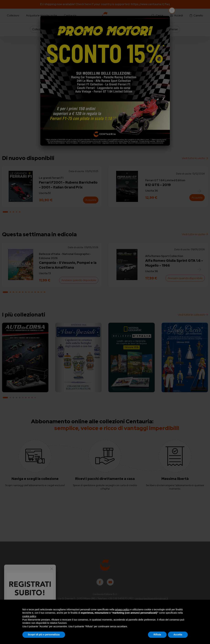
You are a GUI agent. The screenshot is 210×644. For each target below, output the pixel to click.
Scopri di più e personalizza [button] (44, 635)
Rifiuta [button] (157, 635)
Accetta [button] (178, 635)
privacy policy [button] (122, 609)
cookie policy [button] (29, 616)
